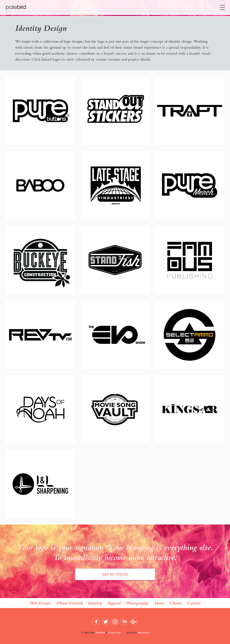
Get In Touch (115, 574)
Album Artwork (69, 603)
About (159, 603)
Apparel (114, 603)
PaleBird (100, 633)
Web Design (40, 603)
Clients (176, 603)
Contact (194, 603)
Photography (137, 603)
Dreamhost (143, 633)
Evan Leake (114, 633)
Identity (95, 603)
